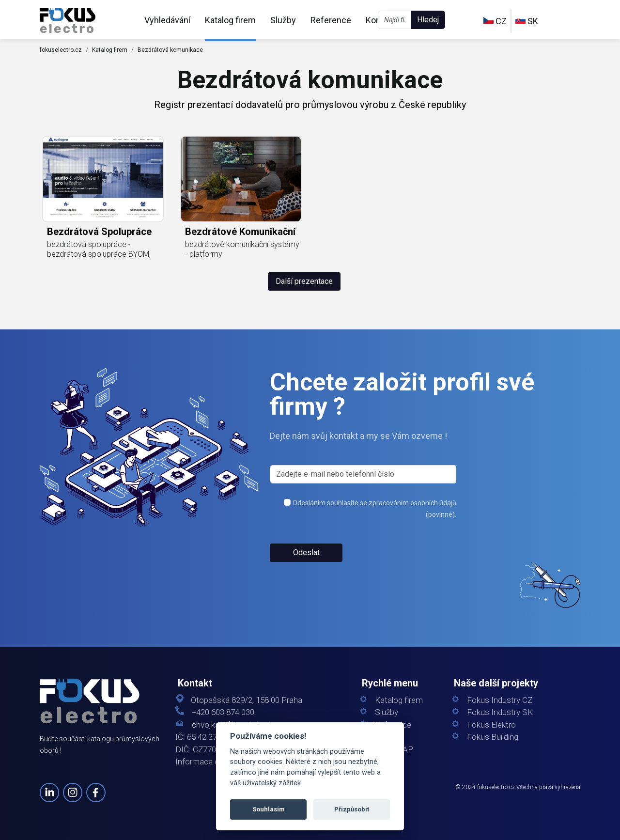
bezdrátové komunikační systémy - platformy (242, 249)
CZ (495, 21)
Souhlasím (269, 809)
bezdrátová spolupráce (99, 232)
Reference (331, 20)
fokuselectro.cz (61, 50)
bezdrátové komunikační (240, 232)
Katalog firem (230, 20)
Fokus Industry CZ (500, 700)
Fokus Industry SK (500, 712)
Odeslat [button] (306, 552)
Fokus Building (493, 737)
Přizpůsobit (352, 809)
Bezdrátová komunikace (170, 50)
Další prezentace (304, 281)
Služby (283, 20)
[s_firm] (363, 474)
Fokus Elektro (491, 725)
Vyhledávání (167, 20)
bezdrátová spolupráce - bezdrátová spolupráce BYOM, (99, 249)
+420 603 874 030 (223, 712)
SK (527, 21)
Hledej (428, 20)
